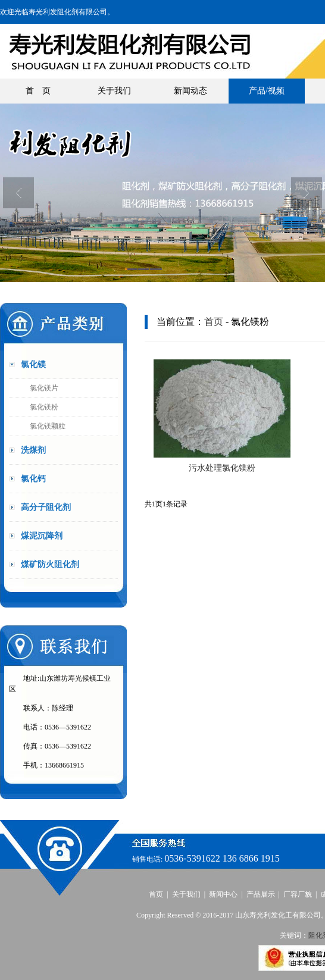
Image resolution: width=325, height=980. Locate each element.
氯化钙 (33, 479)
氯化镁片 (44, 388)
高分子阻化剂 (46, 507)
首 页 (38, 91)
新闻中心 (223, 894)
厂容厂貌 (298, 894)
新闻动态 (190, 91)
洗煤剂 (33, 450)
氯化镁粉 (44, 407)
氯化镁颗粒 (48, 426)
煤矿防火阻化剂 (50, 564)
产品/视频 (267, 91)
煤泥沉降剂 (42, 536)
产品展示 (261, 894)
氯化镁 (33, 364)
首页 (214, 322)
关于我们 (114, 91)
